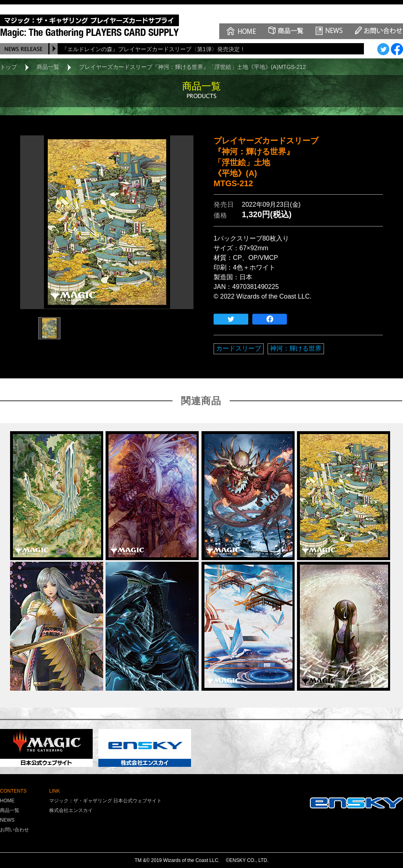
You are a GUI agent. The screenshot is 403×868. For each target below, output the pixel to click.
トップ (8, 67)
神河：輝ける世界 (296, 348)
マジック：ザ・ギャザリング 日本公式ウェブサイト (105, 801)
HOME (7, 801)
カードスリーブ (239, 348)
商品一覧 (48, 67)
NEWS (7, 820)
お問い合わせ (15, 830)
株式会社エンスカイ (71, 810)
